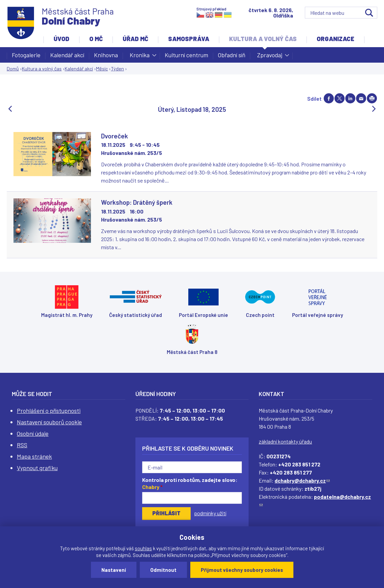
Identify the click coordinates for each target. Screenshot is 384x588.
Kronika (140, 57)
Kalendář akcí (67, 55)
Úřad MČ (135, 39)
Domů (13, 69)
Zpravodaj (270, 57)
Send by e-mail (361, 98)
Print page (372, 98)
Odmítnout (163, 570)
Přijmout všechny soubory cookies (242, 570)
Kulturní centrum (186, 55)
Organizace (335, 39)
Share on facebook (329, 98)
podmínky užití (210, 513)
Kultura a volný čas (263, 39)
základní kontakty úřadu (285, 441)
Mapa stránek (34, 456)
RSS (22, 445)
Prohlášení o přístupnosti (49, 411)
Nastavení (114, 570)
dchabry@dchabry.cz (302, 480)
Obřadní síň (232, 55)
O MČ (96, 39)
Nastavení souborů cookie (49, 422)
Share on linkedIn (350, 98)
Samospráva (189, 39)
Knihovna (106, 55)
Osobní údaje (33, 433)
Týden (117, 69)
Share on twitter (340, 98)
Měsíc (102, 69)
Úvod (61, 39)
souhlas (143, 548)
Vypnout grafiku (37, 468)
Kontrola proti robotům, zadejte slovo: (190, 483)
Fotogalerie (26, 55)
